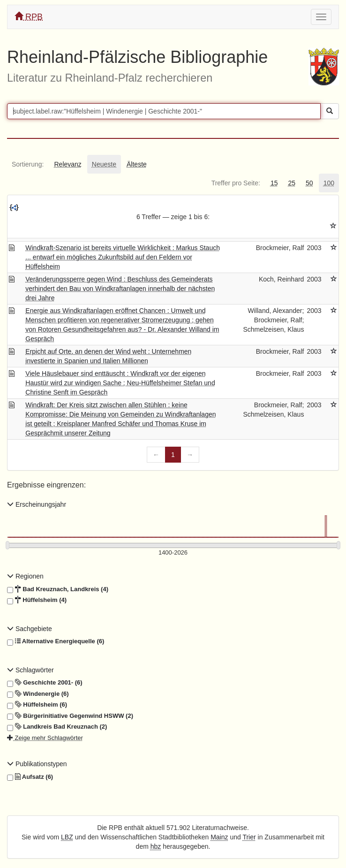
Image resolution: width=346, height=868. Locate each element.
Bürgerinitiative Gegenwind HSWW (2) (70, 716)
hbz (156, 846)
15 (274, 183)
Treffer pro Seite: (236, 183)
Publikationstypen (37, 764)
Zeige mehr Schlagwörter (45, 738)
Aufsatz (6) (30, 777)
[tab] (28, 164)
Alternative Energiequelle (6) (56, 641)
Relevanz (68, 164)
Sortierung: (28, 164)
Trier (249, 837)
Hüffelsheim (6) (37, 705)
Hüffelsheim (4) (37, 600)
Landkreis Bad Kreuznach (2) (57, 727)
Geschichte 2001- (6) (45, 683)
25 (292, 183)
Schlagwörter (30, 670)
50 (309, 183)
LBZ (67, 837)
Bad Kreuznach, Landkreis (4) (58, 589)
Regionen (25, 576)
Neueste (104, 164)
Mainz (219, 837)
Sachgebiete (30, 629)
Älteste (137, 164)
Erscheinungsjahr (37, 504)
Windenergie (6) (38, 694)
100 (329, 183)
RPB (29, 17)
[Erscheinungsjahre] (173, 553)
